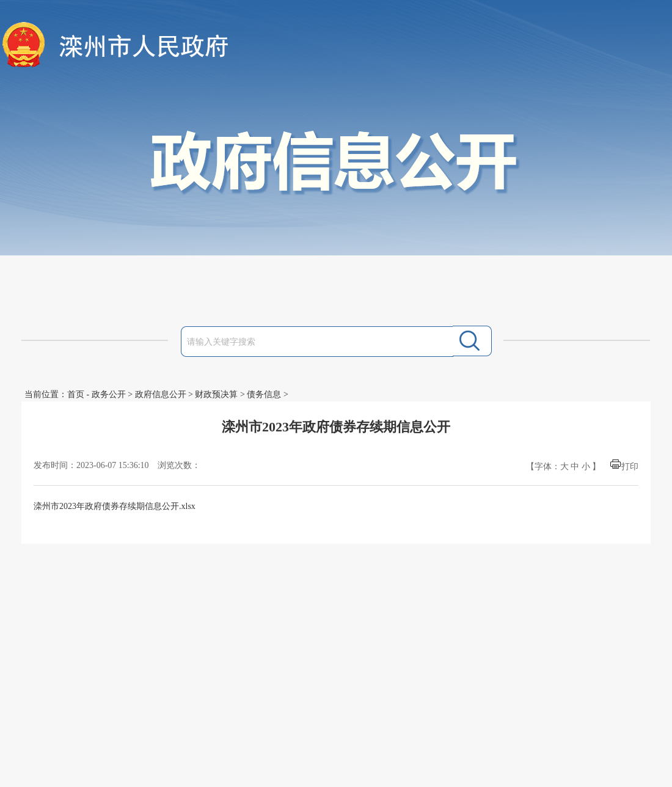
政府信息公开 (161, 394)
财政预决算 (216, 394)
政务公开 (109, 394)
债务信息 (264, 394)
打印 (630, 467)
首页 (76, 394)
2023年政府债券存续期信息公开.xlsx (127, 506)
